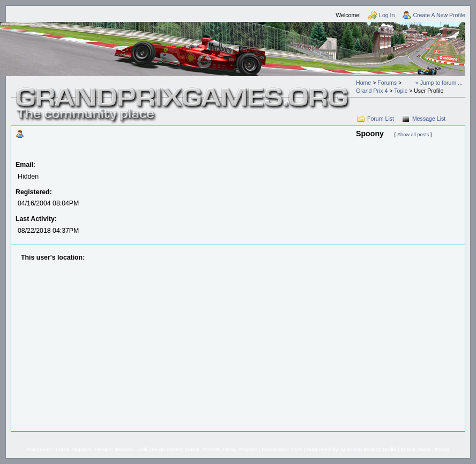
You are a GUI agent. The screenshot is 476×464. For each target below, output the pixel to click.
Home (363, 83)
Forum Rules (415, 449)
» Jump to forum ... (439, 83)
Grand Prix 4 (372, 91)
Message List (429, 119)
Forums (387, 83)
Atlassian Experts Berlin (368, 449)
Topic (401, 91)
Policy (442, 449)
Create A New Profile (439, 15)
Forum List (381, 119)
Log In (387, 15)
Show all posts (413, 135)
